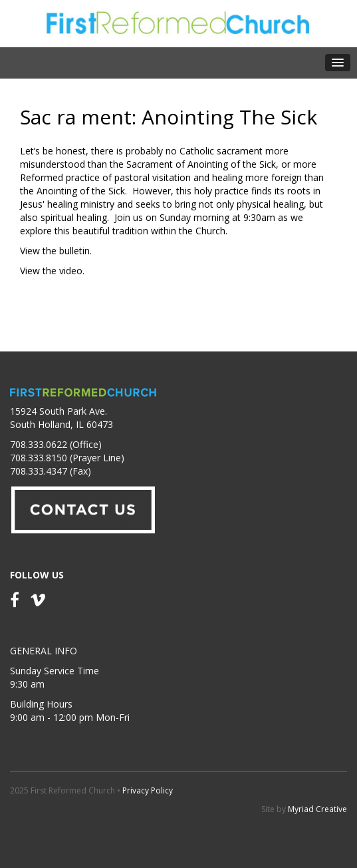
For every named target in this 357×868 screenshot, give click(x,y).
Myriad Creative (317, 809)
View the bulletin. (56, 251)
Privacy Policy (148, 790)
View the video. (52, 271)
